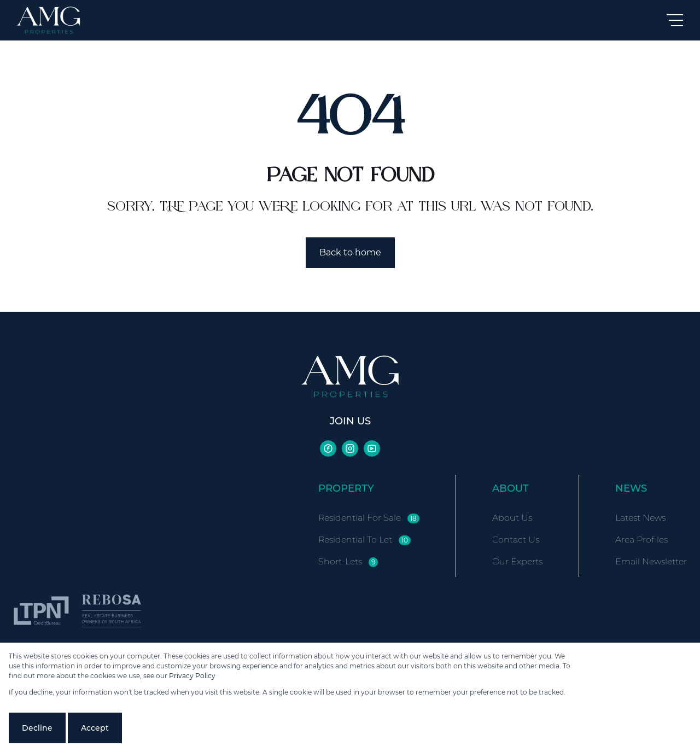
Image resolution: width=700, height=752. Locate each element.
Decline (37, 728)
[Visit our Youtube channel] (372, 448)
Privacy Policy (192, 676)
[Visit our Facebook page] (328, 448)
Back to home (350, 252)
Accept (95, 728)
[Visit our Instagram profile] (350, 448)
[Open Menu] (675, 20)
